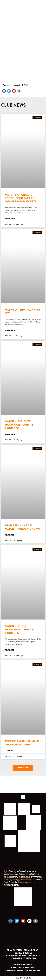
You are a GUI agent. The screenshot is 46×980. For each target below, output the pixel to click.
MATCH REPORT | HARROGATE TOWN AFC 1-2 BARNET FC (22, 630)
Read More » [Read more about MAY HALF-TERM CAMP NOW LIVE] (10, 330)
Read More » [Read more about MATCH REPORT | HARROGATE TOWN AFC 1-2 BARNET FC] (10, 650)
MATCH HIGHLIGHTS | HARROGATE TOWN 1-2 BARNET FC (19, 425)
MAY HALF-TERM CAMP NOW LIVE (23, 311)
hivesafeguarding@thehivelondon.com (20, 879)
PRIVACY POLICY (15, 950)
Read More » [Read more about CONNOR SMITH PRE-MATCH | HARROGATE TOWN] (10, 751)
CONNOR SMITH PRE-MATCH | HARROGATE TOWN (23, 743)
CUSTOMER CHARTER (16, 956)
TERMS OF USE (31, 950)
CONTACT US (30, 958)
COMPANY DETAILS (23, 953)
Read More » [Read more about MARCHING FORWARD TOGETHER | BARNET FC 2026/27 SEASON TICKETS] (10, 219)
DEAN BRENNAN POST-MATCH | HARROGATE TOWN (22, 527)
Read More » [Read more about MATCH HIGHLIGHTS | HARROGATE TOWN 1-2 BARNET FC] (10, 434)
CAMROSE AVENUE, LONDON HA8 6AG (23, 971)
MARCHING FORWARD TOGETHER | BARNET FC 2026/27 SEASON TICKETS (21, 198)
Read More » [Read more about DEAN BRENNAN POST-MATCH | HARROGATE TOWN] (10, 535)
